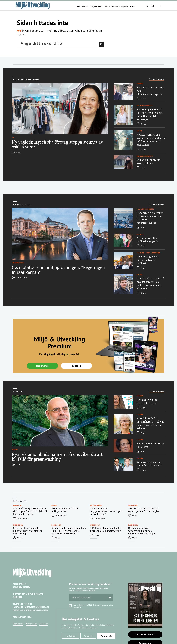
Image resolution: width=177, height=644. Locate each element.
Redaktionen (18, 624)
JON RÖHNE (17, 597)
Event (133, 6)
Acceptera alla (106, 636)
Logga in (77, 366)
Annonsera (44, 624)
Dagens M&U (96, 6)
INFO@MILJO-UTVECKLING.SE (37, 610)
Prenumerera (83, 6)
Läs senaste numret (145, 634)
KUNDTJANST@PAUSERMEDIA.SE (36, 607)
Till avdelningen (157, 79)
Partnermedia (31, 624)
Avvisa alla (88, 636)
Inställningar (70, 636)
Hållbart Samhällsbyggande (116, 6)
